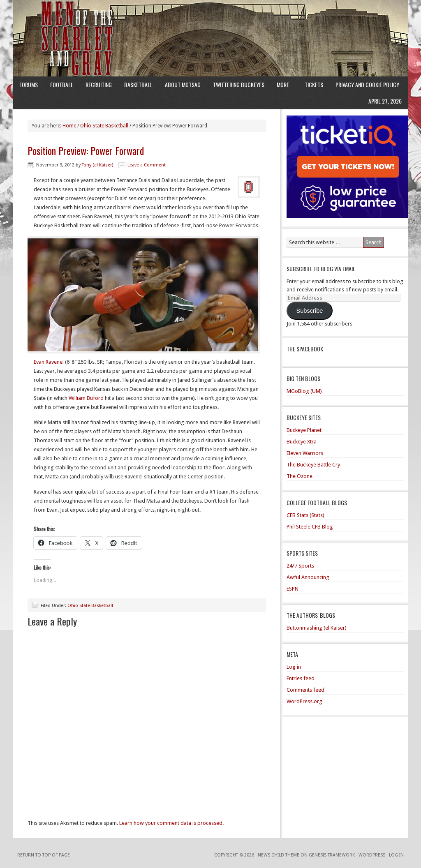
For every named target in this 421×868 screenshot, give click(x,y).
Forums (29, 84)
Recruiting (99, 84)
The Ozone (300, 476)
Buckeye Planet (304, 430)
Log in (294, 667)
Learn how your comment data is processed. (171, 823)
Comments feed (305, 690)
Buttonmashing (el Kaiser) (317, 628)
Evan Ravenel (49, 362)
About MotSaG (183, 84)
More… (285, 84)
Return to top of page (44, 855)
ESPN (293, 589)
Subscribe (309, 311)
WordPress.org (304, 701)
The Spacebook (305, 349)
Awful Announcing (308, 577)
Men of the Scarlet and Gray (210, 23)
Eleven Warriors (305, 453)
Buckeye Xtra (302, 442)
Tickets (314, 84)
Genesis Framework (332, 855)
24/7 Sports (300, 566)
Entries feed (301, 678)
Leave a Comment (147, 165)
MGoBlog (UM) (304, 391)
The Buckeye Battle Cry (313, 465)
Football (62, 84)
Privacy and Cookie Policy (367, 84)
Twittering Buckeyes (239, 84)
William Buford (86, 398)
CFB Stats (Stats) (305, 515)
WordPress (372, 855)
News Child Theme (279, 855)
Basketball (138, 84)
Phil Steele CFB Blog (310, 527)
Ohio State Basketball (90, 606)
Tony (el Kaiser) (97, 165)
